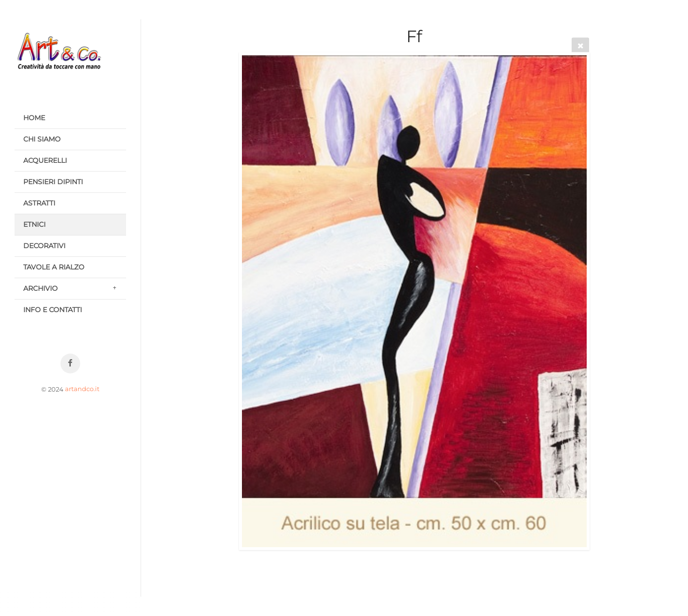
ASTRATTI (39, 203)
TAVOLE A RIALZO (54, 267)
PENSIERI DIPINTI (53, 182)
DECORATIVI (44, 246)
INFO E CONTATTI (53, 310)
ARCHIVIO (40, 288)
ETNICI (34, 224)
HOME (34, 118)
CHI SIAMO (42, 139)
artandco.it (82, 389)
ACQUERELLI (45, 160)
